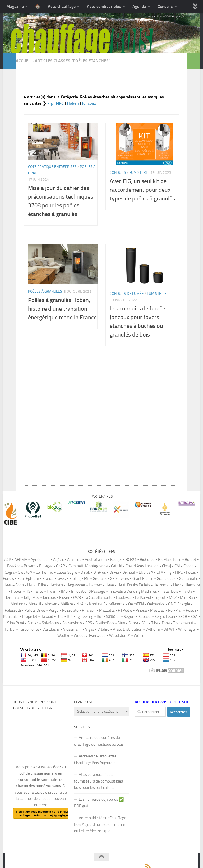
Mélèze (67, 604)
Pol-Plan (175, 610)
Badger (116, 560)
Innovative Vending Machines (133, 591)
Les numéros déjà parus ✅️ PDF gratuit (99, 803)
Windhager (187, 629)
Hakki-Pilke (37, 585)
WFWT (169, 629)
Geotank (100, 579)
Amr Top (74, 560)
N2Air (81, 604)
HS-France (34, 591)
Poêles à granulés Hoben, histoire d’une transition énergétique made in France (62, 309)
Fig (50, 103)
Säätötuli (113, 617)
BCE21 (131, 560)
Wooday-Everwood (90, 636)
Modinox (18, 604)
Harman (95, 585)
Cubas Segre (67, 572)
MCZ (173, 598)
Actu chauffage (62, 6)
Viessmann (72, 629)
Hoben (73, 103)
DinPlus (100, 572)
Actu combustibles (104, 6)
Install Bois (169, 591)
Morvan (51, 604)
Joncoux (89, 103)
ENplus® (146, 572)
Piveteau (157, 610)
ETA (160, 572)
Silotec (33, 623)
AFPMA (21, 560)
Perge (54, 610)
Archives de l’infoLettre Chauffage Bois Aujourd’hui (96, 759)
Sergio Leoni (165, 617)
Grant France (143, 579)
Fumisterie (139, 173)
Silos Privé (16, 623)
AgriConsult (40, 560)
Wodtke (64, 636)
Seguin (129, 617)
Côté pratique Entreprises (52, 167)
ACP (8, 560)
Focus (191, 572)
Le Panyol (143, 598)
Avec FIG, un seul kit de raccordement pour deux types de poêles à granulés (142, 190)
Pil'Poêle (125, 610)
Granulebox (166, 579)
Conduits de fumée (127, 294)
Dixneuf (129, 572)
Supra (133, 623)
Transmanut (183, 623)
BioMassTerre (170, 560)
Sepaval (145, 617)
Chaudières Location (142, 566)
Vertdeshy (51, 629)
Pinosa (141, 610)
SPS (89, 623)
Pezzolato (70, 610)
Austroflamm (96, 560)
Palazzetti (13, 610)
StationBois (105, 623)
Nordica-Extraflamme (107, 604)
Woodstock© (120, 636)
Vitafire (103, 629)
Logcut (160, 598)
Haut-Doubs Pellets (134, 585)
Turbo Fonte (29, 629)
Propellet (30, 617)
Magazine (15, 6)
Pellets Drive (35, 610)
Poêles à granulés (45, 292)
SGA (194, 617)
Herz (177, 585)
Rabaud (47, 617)
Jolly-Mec (32, 598)
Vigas (90, 629)
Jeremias (13, 598)
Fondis (8, 579)
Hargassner (76, 585)
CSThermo (44, 572)
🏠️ (38, 6)
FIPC (60, 103)
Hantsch (56, 585)
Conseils (165, 6)
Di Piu (114, 572)
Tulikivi (10, 629)
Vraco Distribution (128, 629)
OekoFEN (136, 604)
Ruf (100, 617)
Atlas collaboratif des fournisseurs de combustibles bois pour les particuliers (98, 781)
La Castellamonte (98, 598)
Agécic (58, 560)
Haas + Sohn (14, 585)
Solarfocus (50, 623)
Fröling (75, 579)
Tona (166, 623)
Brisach (30, 566)
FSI (87, 579)
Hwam (52, 591)
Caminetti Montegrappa (88, 566)
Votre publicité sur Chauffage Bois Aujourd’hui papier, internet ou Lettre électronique (100, 824)
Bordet (190, 560)
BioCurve (147, 560)
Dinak (85, 572)
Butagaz (46, 566)
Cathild (117, 566)
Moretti (35, 604)
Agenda (139, 6)
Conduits (118, 173)
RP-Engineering (80, 617)
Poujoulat (11, 617)
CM (177, 566)
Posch (191, 610)
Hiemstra (192, 585)
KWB (77, 598)
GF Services (119, 579)
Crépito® (25, 572)
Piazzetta (107, 610)
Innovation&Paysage (88, 591)
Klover (64, 598)
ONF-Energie (179, 604)
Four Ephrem (28, 579)
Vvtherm (153, 629)
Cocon (188, 566)
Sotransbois (72, 623)
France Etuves (54, 579)
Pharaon (89, 610)
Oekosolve (156, 604)
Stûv (121, 623)
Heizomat (162, 585)
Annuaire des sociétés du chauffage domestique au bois (99, 741)
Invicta (187, 591)
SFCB (183, 617)
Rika (60, 617)
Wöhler (140, 636)
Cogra (10, 572)
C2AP (61, 566)
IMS (64, 591)
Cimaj (167, 566)
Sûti (145, 623)
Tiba (155, 623)
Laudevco (124, 598)
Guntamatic (188, 579)
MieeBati (187, 598)
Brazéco (14, 566)
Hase (110, 585)
